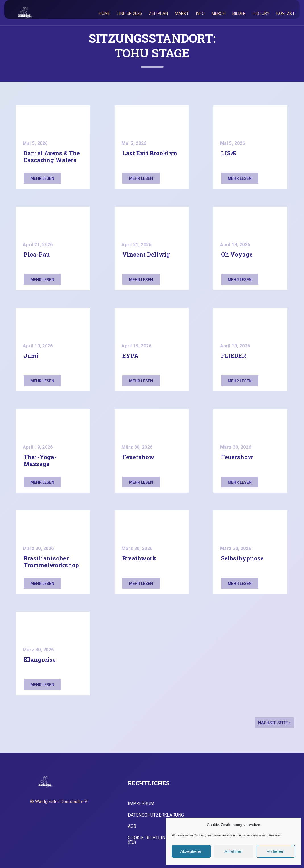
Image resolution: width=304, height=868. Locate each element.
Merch (219, 13)
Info (200, 13)
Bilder (239, 13)
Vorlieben (276, 851)
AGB (132, 826)
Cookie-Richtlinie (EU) (148, 840)
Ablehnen (233, 851)
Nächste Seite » (274, 723)
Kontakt (286, 13)
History (261, 13)
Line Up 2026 (129, 13)
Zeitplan (158, 13)
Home (104, 13)
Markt (182, 13)
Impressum (141, 804)
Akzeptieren (191, 851)
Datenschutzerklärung (156, 815)
